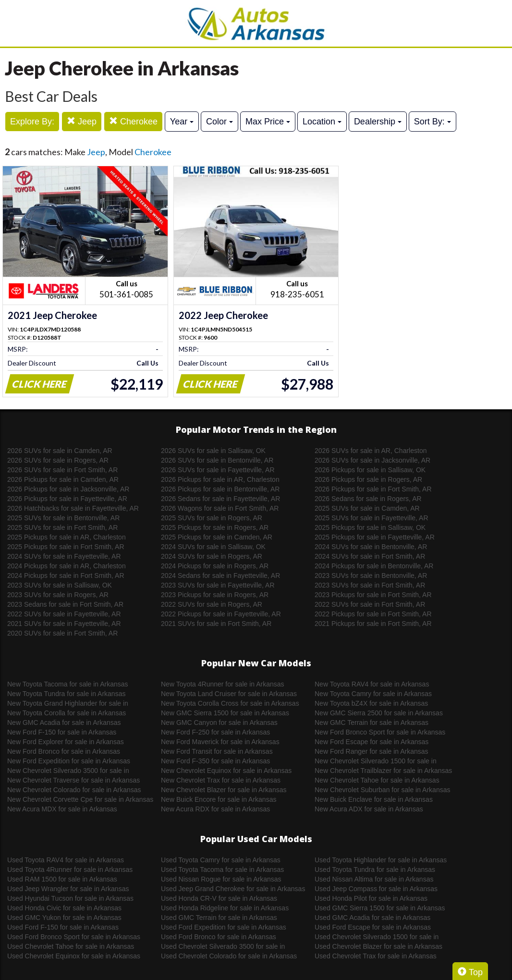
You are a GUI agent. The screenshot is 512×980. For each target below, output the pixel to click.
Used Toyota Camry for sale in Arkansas (221, 860)
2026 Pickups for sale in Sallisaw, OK (370, 470)
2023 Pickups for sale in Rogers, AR (215, 595)
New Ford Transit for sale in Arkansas (217, 751)
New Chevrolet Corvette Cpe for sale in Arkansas (80, 799)
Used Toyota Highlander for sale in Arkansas (381, 860)
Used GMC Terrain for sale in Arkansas (219, 918)
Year (182, 122)
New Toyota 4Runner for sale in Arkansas (223, 684)
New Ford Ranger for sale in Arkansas (372, 751)
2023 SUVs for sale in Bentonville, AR (371, 576)
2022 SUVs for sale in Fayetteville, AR (64, 614)
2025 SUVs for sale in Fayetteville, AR (372, 518)
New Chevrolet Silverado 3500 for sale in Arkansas (68, 771)
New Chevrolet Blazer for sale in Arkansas (224, 790)
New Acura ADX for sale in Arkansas (369, 809)
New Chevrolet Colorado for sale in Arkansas (74, 790)
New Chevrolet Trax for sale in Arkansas (221, 780)
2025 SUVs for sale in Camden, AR (367, 508)
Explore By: (32, 122)
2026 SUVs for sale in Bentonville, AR (217, 460)
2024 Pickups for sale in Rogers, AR (215, 566)
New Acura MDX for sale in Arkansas (62, 809)
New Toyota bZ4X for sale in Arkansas (371, 703)
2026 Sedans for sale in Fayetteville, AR (220, 499)
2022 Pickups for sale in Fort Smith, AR (373, 614)
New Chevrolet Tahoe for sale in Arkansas (377, 780)
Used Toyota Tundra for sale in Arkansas (375, 870)
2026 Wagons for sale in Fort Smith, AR (220, 508)
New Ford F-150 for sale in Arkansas (62, 732)
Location (322, 122)
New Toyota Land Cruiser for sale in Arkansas (229, 694)
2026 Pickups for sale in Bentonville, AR (220, 489)
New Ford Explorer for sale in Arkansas (66, 742)
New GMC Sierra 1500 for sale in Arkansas (225, 713)
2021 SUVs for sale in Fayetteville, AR (64, 624)
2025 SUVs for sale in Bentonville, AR (63, 518)
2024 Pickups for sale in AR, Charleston (67, 566)
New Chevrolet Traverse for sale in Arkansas (73, 780)
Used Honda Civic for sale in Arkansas (64, 908)
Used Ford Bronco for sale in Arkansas (219, 937)
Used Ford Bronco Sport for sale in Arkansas (74, 937)
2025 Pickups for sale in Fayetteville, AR (375, 537)
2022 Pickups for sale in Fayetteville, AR (221, 614)
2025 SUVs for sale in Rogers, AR (212, 518)
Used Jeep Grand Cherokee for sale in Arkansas (233, 889)
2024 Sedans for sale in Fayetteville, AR (220, 576)
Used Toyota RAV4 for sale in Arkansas (66, 860)
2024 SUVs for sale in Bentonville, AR (371, 547)
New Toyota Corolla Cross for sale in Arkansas (230, 703)
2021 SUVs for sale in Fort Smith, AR (216, 624)
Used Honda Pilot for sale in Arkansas (371, 898)
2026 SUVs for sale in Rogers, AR (58, 460)
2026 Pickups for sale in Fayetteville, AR (67, 499)
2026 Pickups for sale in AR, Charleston (220, 479)
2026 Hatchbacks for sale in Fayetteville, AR (73, 508)
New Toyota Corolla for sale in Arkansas (67, 713)
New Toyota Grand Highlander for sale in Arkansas (68, 704)
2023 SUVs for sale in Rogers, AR (58, 595)
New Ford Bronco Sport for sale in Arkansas (380, 732)
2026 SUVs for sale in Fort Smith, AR (62, 470)
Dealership (378, 122)
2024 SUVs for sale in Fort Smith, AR (370, 556)
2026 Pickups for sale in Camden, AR (63, 479)
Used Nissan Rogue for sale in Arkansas (221, 879)
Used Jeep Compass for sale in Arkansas (376, 889)
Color (219, 122)
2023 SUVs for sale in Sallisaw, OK (60, 585)
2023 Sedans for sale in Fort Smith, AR (65, 604)
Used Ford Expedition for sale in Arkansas (224, 927)
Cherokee (133, 121)
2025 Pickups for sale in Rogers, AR (215, 527)
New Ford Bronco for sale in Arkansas (64, 751)
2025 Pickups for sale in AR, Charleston (67, 537)
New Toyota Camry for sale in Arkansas (373, 694)
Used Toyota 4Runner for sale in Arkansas (70, 870)
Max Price (268, 122)
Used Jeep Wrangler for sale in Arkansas (68, 889)
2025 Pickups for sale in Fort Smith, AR (66, 547)
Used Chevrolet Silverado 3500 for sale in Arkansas (223, 947)
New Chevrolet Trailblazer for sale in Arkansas (383, 771)
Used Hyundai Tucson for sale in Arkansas (70, 898)
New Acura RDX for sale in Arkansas (215, 809)
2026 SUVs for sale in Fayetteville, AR (218, 470)
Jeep (82, 121)
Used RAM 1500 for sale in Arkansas (62, 879)
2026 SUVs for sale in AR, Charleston (371, 451)
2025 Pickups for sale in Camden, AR (217, 537)
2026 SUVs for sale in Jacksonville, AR (372, 460)
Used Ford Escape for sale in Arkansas (373, 927)
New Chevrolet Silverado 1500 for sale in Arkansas (376, 761)
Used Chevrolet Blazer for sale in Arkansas (378, 946)
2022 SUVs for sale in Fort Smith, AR (370, 604)
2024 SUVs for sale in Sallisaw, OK (213, 547)
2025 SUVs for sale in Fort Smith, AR (62, 527)
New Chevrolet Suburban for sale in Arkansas (382, 790)
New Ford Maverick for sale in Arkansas (220, 742)
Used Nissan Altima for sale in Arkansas (374, 879)
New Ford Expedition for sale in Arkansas (69, 761)
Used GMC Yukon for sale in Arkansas (64, 918)
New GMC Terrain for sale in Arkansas (372, 723)
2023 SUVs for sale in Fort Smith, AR (370, 585)
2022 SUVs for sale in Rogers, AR (212, 604)
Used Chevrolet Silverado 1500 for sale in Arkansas (377, 937)
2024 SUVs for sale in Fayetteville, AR (64, 556)
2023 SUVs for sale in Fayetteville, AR (218, 585)
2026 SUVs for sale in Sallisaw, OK (213, 451)
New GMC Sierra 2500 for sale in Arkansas (379, 713)
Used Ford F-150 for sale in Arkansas (63, 927)
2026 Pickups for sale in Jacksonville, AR (68, 489)
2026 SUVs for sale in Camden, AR (60, 451)
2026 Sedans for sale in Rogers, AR (368, 499)
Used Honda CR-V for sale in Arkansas (219, 898)
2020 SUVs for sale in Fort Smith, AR (62, 633)
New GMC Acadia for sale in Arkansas (64, 723)
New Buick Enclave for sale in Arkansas (374, 799)
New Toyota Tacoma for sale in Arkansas (68, 684)
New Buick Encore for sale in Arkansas (219, 799)
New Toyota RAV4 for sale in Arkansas (372, 684)
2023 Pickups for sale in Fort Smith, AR (373, 595)
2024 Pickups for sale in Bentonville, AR (374, 566)
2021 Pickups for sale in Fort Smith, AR (373, 624)
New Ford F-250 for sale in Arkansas (215, 732)
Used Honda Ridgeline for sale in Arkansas (225, 908)
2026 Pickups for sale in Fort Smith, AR (373, 489)
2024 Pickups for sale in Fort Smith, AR (66, 576)
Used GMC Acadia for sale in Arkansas (372, 918)
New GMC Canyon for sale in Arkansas (219, 723)
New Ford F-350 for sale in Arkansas (215, 761)
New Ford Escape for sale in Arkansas (372, 742)
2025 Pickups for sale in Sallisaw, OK (370, 527)
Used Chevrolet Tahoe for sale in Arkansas (71, 946)
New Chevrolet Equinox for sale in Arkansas (226, 771)
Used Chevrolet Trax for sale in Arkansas (376, 956)
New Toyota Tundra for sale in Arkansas (66, 694)
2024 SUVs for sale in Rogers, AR (212, 556)
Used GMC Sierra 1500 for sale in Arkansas (380, 908)
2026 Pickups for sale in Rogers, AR (368, 479)
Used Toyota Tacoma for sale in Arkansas (222, 870)
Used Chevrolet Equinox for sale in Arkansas (74, 956)
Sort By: (433, 122)
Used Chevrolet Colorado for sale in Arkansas (229, 956)
